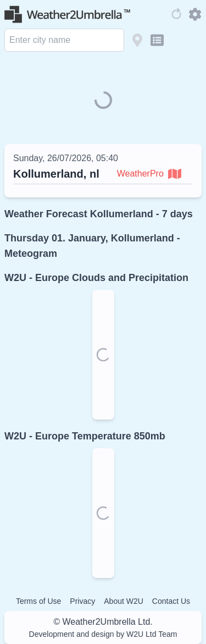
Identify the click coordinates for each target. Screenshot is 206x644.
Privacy (82, 601)
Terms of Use (38, 601)
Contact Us (171, 601)
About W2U (124, 601)
